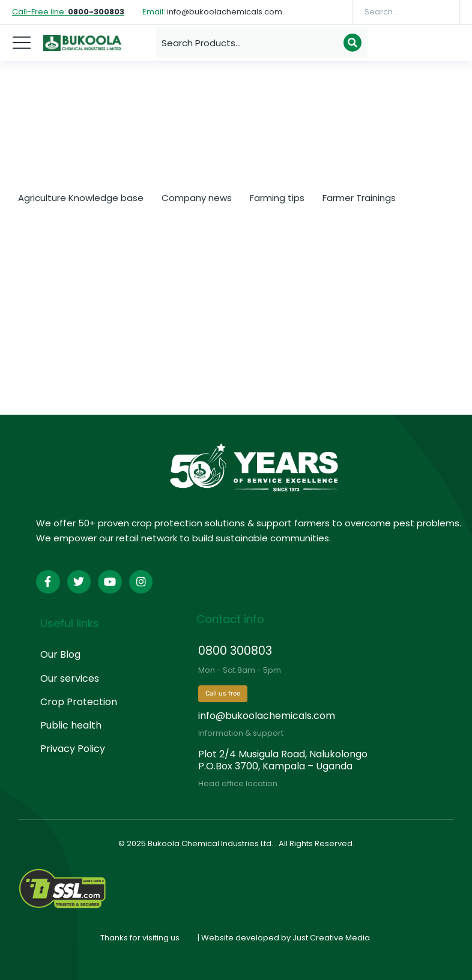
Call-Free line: (68, 12)
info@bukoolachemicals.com (267, 716)
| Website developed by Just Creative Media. (285, 938)
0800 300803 (235, 651)
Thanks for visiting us (140, 938)
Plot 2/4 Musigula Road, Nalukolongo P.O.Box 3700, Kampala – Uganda (283, 760)
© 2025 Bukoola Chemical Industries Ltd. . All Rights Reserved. (236, 843)
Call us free (223, 693)
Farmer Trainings (359, 198)
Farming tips (277, 198)
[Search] (442, 12)
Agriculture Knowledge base (81, 198)
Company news (197, 198)
